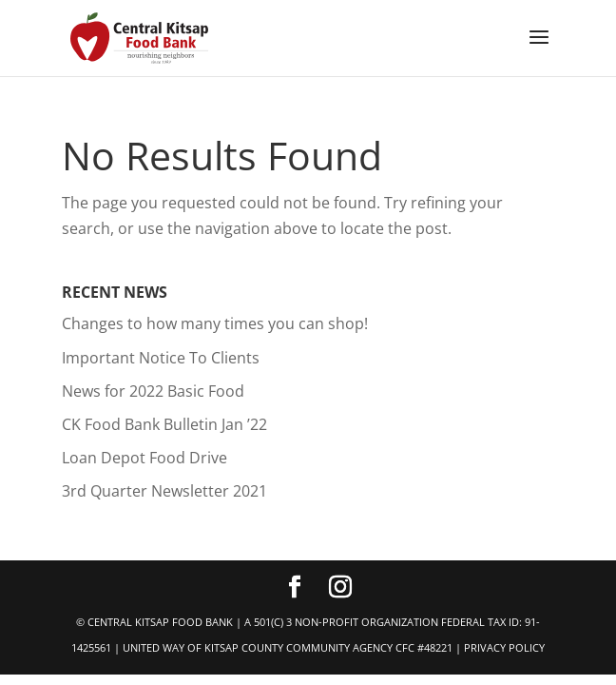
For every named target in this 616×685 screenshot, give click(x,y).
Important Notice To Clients (161, 358)
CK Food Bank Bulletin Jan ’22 (164, 424)
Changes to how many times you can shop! (215, 323)
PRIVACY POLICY (504, 647)
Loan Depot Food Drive (144, 458)
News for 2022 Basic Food (153, 391)
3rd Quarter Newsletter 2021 (164, 491)
